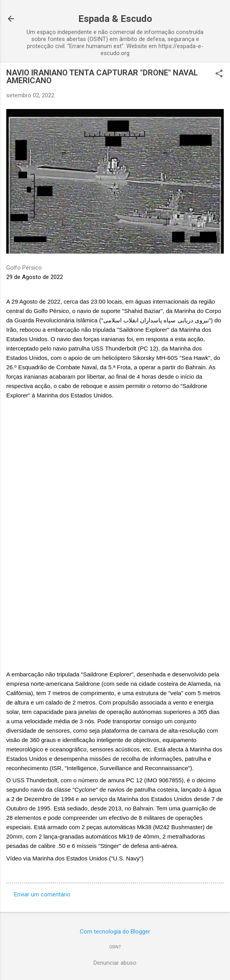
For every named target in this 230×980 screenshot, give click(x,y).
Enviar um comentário (42, 894)
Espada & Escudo (115, 19)
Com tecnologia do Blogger (115, 932)
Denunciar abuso (115, 963)
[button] (219, 74)
